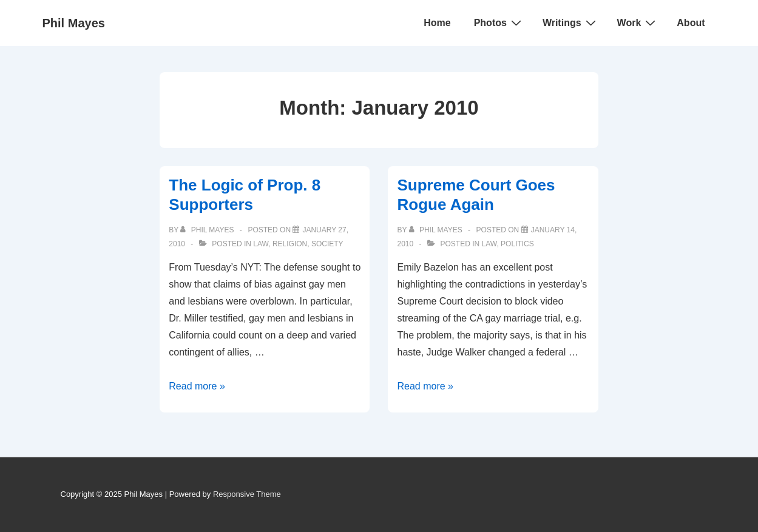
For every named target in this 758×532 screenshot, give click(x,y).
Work (638, 22)
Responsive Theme (247, 494)
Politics (517, 244)
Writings (571, 22)
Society (327, 244)
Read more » (197, 386)
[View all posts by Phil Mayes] (208, 230)
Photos (499, 22)
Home (437, 23)
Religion (290, 244)
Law (261, 244)
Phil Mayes (74, 23)
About (691, 23)
